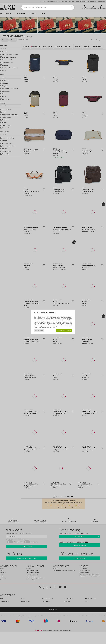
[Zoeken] (72, 7)
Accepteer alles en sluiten (64, 330)
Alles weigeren (39, 330)
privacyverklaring (49, 327)
